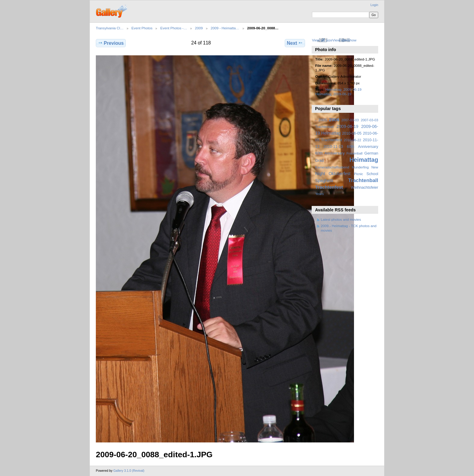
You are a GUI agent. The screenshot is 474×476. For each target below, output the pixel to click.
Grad (320, 161)
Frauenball (354, 153)
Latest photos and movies (341, 219)
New (375, 167)
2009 (199, 28)
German (371, 153)
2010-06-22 (352, 140)
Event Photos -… (174, 28)
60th (319, 153)
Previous (111, 43)
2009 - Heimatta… (225, 28)
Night (320, 174)
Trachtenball (363, 180)
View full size (322, 40)
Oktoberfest (340, 174)
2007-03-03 (350, 120)
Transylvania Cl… (110, 28)
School (372, 174)
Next (295, 43)
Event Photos (142, 28)
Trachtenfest (329, 187)
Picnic (359, 174)
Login (374, 5)
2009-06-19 (342, 94)
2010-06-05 (352, 133)
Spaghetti (324, 181)
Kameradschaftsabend (332, 167)
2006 (334, 120)
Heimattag (333, 89)
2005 (323, 120)
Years (320, 194)
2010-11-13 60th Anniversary (351, 147)
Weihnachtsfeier (365, 187)
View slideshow (344, 40)
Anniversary (334, 153)
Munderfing (360, 167)
